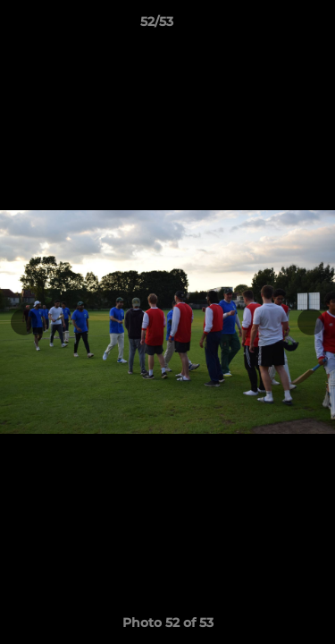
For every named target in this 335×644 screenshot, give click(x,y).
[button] (271, 26)
